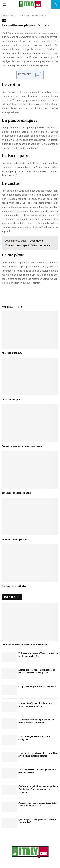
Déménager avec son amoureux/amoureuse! (22, 446)
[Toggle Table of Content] (37, 75)
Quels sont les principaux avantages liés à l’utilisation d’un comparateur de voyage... (38, 789)
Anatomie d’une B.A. (12, 353)
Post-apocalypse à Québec (14, 586)
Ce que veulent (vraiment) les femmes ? (37, 687)
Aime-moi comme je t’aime (14, 539)
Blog (4, 21)
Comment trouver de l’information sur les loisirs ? (26, 645)
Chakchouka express (12, 400)
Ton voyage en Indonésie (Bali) (16, 493)
